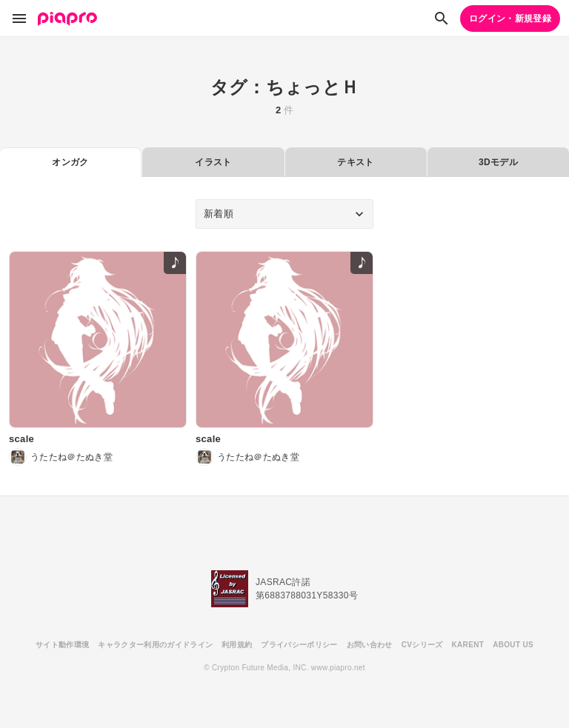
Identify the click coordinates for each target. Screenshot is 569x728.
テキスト (355, 162)
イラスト (213, 162)
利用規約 (237, 645)
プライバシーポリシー (299, 645)
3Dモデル (498, 162)
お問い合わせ (370, 645)
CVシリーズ (422, 645)
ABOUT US (513, 645)
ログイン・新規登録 (510, 19)
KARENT (468, 645)
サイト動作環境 (62, 645)
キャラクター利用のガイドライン (155, 645)
